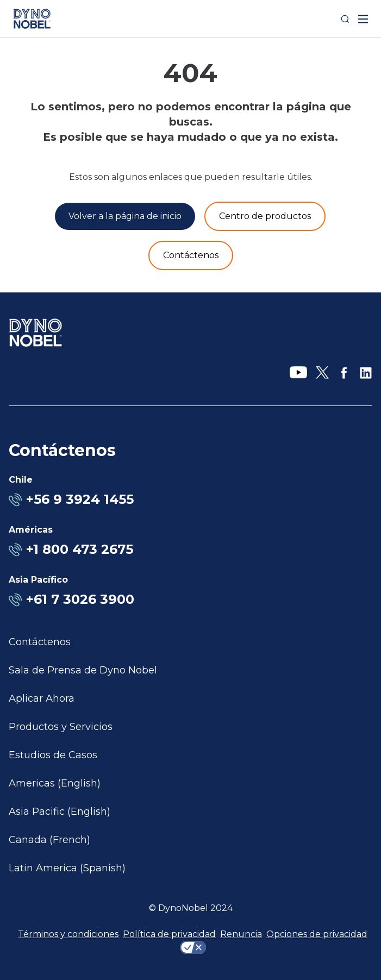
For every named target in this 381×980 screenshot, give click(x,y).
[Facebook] (344, 373)
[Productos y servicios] (265, 216)
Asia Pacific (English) (60, 812)
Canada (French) (49, 840)
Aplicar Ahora (42, 698)
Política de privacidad (169, 934)
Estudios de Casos (53, 755)
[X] (322, 373)
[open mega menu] (363, 19)
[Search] (345, 19)
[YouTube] (298, 373)
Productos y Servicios (61, 727)
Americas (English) (55, 783)
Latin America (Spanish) (67, 868)
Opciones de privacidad (317, 934)
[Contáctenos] (191, 255)
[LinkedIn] (366, 373)
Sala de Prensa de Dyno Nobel (83, 670)
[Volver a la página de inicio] (125, 216)
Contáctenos (40, 642)
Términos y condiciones (68, 934)
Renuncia (241, 934)
